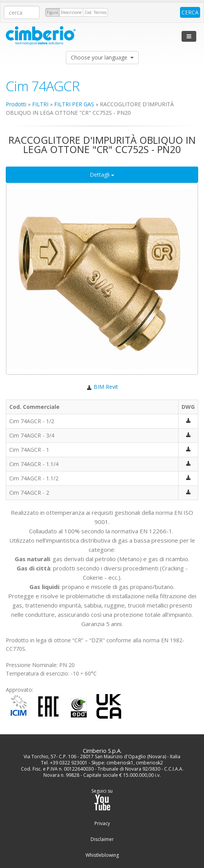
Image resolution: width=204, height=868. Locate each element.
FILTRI (40, 104)
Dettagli (102, 174)
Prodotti (16, 104)
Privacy (102, 824)
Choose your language (102, 57)
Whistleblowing (102, 855)
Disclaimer (102, 839)
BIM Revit (102, 387)
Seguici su (102, 799)
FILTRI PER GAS (74, 104)
